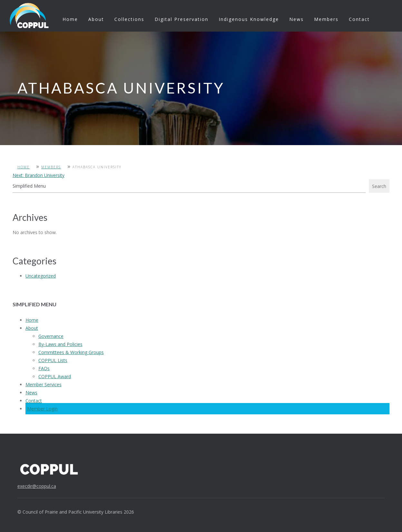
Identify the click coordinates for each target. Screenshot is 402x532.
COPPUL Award (55, 376)
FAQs (44, 368)
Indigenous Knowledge (249, 19)
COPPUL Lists (53, 360)
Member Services (43, 384)
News (297, 19)
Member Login (42, 409)
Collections (129, 19)
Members (326, 19)
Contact (359, 19)
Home (70, 19)
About (96, 19)
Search (379, 186)
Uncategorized (41, 276)
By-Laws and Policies (60, 344)
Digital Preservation (182, 19)
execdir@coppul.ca (37, 486)
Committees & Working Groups (71, 352)
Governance (51, 336)
